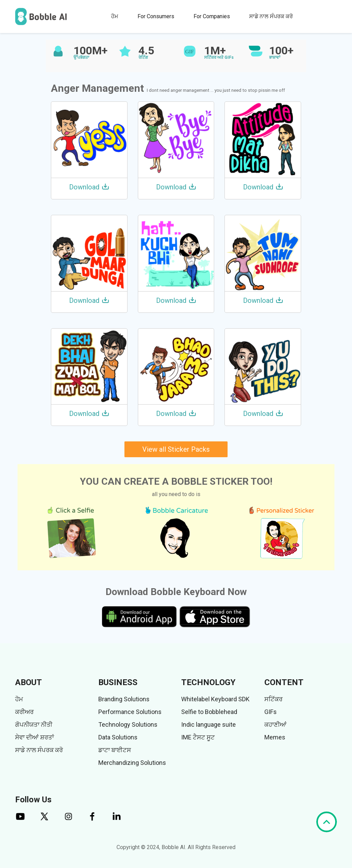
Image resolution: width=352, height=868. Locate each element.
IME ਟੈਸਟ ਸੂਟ (198, 737)
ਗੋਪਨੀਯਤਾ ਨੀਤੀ (34, 724)
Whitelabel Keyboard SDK (215, 699)
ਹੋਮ (115, 16)
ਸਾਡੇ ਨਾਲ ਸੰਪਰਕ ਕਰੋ (271, 16)
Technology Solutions (128, 724)
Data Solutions (118, 737)
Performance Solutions (130, 712)
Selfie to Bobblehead (209, 712)
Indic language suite (208, 724)
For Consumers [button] (156, 16)
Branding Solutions (124, 699)
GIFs (271, 712)
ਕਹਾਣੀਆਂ (276, 724)
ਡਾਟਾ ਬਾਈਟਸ (115, 750)
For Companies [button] (212, 16)
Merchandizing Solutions (132, 763)
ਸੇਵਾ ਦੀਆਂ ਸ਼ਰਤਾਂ (35, 737)
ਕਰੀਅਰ (24, 712)
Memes (275, 737)
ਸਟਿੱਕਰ (273, 699)
